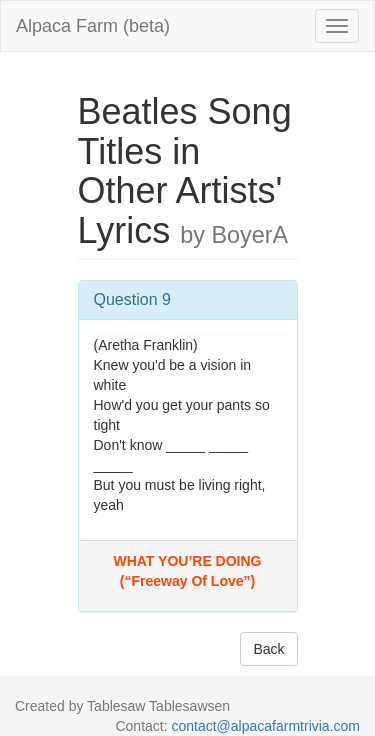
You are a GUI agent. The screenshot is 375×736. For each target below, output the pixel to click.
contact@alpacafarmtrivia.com (265, 726)
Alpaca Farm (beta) (93, 26)
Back (268, 649)
